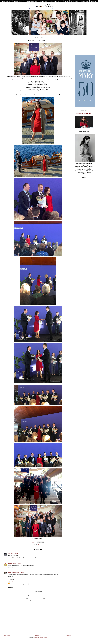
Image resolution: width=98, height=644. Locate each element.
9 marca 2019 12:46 (21, 582)
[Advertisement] (84, 45)
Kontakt (94, 1)
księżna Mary (40, 544)
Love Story (43, 1)
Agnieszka (10, 564)
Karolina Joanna (11, 572)
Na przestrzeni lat (31, 1)
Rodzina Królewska (56, 1)
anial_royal (14, 582)
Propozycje (85, 1)
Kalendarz (75, 1)
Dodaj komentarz (38, 592)
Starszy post (69, 635)
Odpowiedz (10, 559)
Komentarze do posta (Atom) (40, 638)
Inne (67, 1)
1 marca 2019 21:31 (19, 572)
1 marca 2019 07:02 (14, 554)
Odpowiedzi (12, 579)
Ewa (9, 554)
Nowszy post (7, 635)
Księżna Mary (18, 1)
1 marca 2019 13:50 (17, 564)
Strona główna (6, 1)
